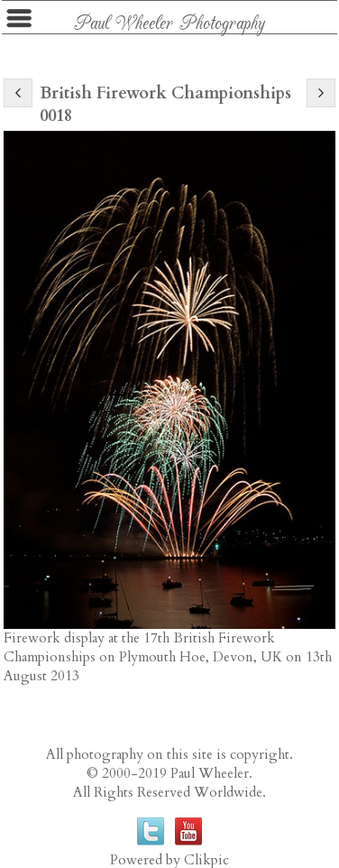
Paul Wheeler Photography (169, 21)
